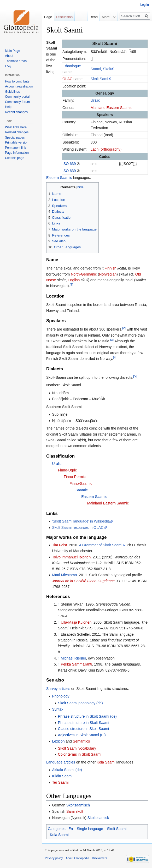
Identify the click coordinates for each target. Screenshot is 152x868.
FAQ (8, 66)
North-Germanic (84, 274)
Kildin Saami (62, 776)
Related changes (17, 132)
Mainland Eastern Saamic (112, 108)
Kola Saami (106, 762)
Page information (17, 153)
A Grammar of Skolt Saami (101, 545)
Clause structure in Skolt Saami (83, 729)
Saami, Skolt (101, 69)
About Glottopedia (78, 858)
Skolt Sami (99, 79)
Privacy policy (54, 858)
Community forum (17, 102)
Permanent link (15, 148)
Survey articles (58, 689)
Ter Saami (60, 782)
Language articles (61, 762)
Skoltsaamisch (78, 805)
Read (86, 17)
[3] (112, 340)
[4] (115, 357)
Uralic (95, 100)
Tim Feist (59, 545)
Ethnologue (72, 66)
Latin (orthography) (106, 149)
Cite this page (14, 158)
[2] (124, 328)
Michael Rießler (73, 658)
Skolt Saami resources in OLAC (78, 528)
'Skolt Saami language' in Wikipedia (81, 521)
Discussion (64, 17)
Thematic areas (16, 61)
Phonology (61, 696)
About (9, 56)
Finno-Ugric (67, 470)
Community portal (17, 97)
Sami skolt (75, 811)
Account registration (19, 86)
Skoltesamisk (98, 818)
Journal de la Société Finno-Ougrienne (83, 581)
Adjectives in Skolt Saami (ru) (82, 735)
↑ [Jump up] (59, 604)
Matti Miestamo (64, 575)
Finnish (110, 268)
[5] (135, 376)
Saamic (82, 490)
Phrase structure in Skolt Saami (84, 723)
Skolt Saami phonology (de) (80, 703)
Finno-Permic (75, 477)
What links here (16, 127)
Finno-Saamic (81, 484)
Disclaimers (100, 858)
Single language (90, 829)
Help (8, 107)
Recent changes (16, 112)
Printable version (17, 142)
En (71, 829)
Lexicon (58, 741)
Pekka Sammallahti (77, 664)
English (74, 280)
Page (48, 17)
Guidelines (12, 92)
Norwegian (108, 274)
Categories (57, 829)
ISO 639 (69, 164)
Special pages (15, 138)
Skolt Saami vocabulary (77, 748)
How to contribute (17, 81)
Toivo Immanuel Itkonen (71, 557)
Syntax (58, 709)
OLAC (67, 79)
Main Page (12, 51)
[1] (71, 285)
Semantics (81, 741)
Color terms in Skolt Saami (80, 754)
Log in (145, 5)
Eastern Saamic (59, 178)
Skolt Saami (117, 829)
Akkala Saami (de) (67, 770)
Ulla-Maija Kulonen (76, 622)
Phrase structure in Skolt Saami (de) (87, 716)
